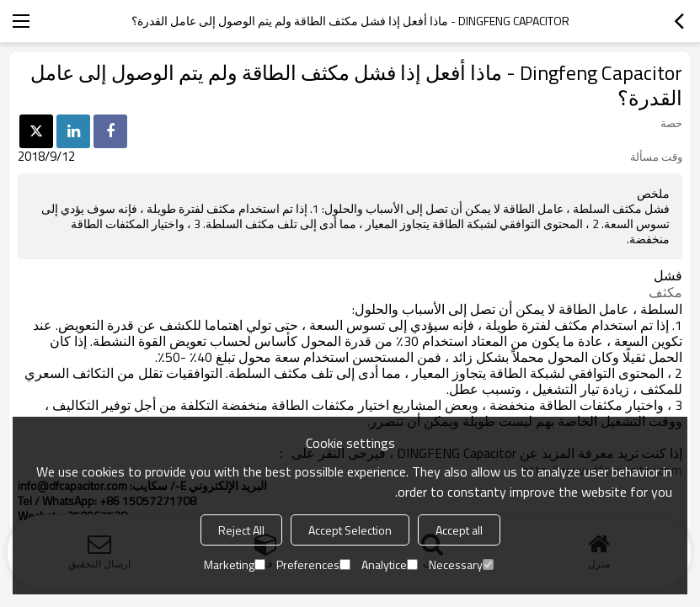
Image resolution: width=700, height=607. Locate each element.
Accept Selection (350, 530)
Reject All (241, 530)
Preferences (313, 564)
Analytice (390, 564)
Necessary (461, 564)
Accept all (459, 530)
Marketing (235, 564)
